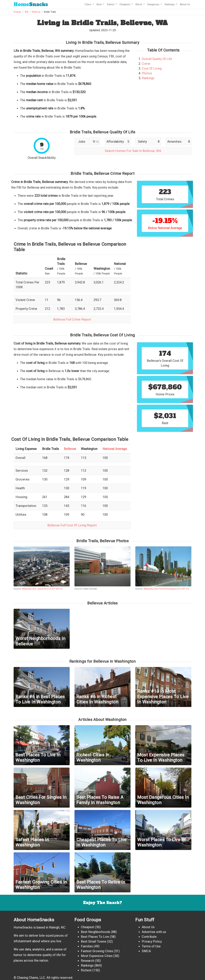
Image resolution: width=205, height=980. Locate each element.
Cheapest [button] (125, 4)
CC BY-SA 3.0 (55, 589)
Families (87, 946)
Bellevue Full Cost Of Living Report (72, 525)
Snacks (31, 4)
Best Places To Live (95, 937)
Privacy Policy (152, 941)
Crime (146, 64)
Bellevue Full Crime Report (72, 319)
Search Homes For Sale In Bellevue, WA (133, 151)
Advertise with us (154, 932)
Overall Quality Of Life (157, 59)
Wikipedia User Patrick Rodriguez (160, 589)
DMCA (146, 951)
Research (88, 961)
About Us (185, 4)
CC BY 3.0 (184, 589)
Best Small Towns (94, 941)
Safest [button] (111, 4)
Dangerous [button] (154, 4)
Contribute (149, 937)
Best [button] (99, 4)
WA (27, 12)
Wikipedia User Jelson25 (34, 589)
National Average (115, 449)
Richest (86, 970)
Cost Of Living (152, 68)
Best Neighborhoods (96, 932)
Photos (147, 73)
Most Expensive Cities (97, 956)
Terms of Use (151, 946)
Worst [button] (139, 4)
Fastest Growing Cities (97, 951)
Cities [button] (88, 4)
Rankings (148, 78)
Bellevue (36, 12)
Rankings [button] (170, 4)
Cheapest (88, 927)
